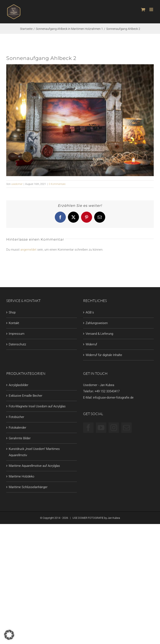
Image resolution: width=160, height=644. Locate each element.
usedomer (17, 184)
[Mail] (126, 428)
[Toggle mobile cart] (143, 9)
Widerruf (91, 344)
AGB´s (90, 312)
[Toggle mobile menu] (152, 9)
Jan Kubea (114, 518)
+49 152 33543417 (107, 391)
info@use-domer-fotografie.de (113, 398)
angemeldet (28, 250)
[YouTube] (101, 428)
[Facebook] (88, 428)
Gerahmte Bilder (20, 438)
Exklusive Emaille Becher (26, 396)
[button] (9, 635)
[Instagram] (114, 428)
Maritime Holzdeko (21, 476)
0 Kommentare (57, 184)
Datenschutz (17, 344)
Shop (12, 312)
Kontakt (14, 323)
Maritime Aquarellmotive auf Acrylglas (34, 466)
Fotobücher (16, 417)
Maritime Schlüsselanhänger (28, 487)
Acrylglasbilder (19, 385)
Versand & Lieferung (99, 334)
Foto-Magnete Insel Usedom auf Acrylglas (37, 406)
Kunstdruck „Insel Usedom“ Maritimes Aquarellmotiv (34, 452)
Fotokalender (17, 428)
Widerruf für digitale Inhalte (104, 355)
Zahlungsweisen (97, 323)
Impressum (17, 334)
